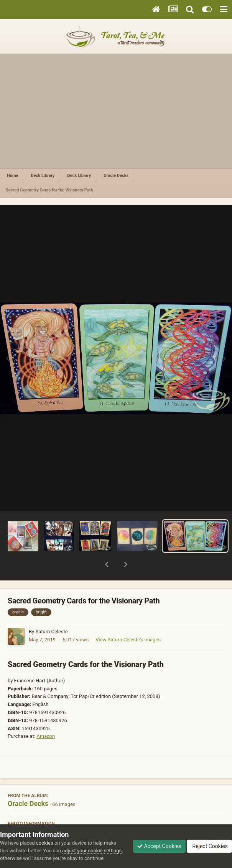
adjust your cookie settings (92, 851)
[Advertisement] (116, 111)
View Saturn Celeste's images (128, 620)
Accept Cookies (159, 846)
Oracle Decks (28, 784)
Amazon (46, 716)
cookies (45, 843)
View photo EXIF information (116, 821)
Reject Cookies (209, 846)
